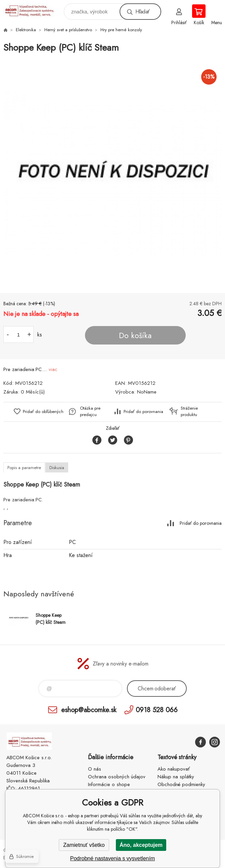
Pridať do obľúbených (43, 412)
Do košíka (135, 335)
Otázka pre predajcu (90, 411)
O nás (95, 769)
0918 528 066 (157, 710)
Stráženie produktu (189, 411)
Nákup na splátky (176, 777)
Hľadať (142, 12)
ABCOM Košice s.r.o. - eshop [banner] (33, 10)
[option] (113, 174)
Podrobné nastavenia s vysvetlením (113, 858)
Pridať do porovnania (143, 412)
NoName (147, 392)
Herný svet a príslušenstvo (68, 30)
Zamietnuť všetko (84, 845)
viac (53, 369)
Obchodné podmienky (181, 784)
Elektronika (26, 30)
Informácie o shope (109, 784)
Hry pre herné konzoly (121, 30)
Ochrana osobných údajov (117, 777)
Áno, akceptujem (141, 845)
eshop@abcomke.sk (89, 710)
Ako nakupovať (174, 769)
